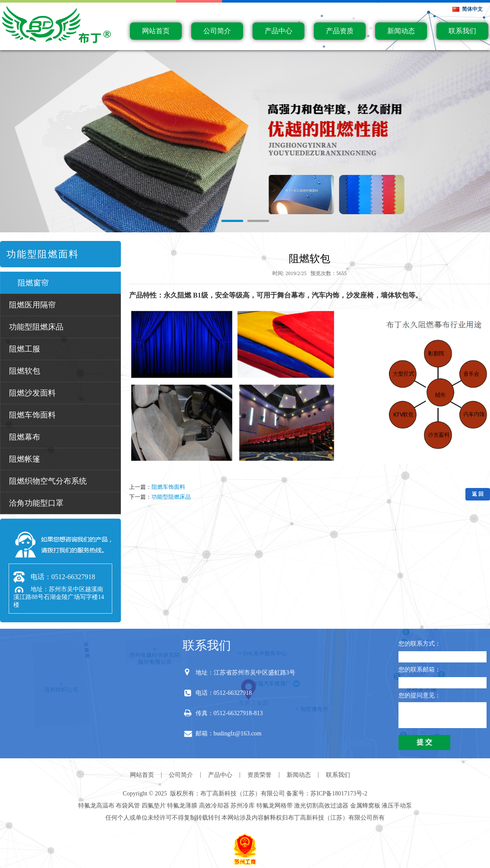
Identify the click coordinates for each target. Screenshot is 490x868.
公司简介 (217, 31)
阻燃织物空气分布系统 (48, 481)
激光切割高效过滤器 (321, 806)
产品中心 (278, 31)
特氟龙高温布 (96, 806)
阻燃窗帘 (33, 283)
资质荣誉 (259, 775)
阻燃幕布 (25, 437)
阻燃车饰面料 (32, 415)
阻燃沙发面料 (32, 393)
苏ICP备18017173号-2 (339, 794)
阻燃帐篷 (25, 459)
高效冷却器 (214, 806)
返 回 (478, 494)
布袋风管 (128, 806)
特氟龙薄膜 (182, 806)
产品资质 (340, 31)
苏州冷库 (243, 806)
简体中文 (472, 9)
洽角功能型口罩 (36, 503)
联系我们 (462, 31)
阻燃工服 (25, 349)
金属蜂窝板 (365, 806)
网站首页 (156, 31)
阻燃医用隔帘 (32, 305)
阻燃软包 (25, 371)
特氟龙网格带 (275, 806)
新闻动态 (401, 31)
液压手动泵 (397, 806)
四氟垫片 (154, 806)
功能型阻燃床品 (36, 327)
